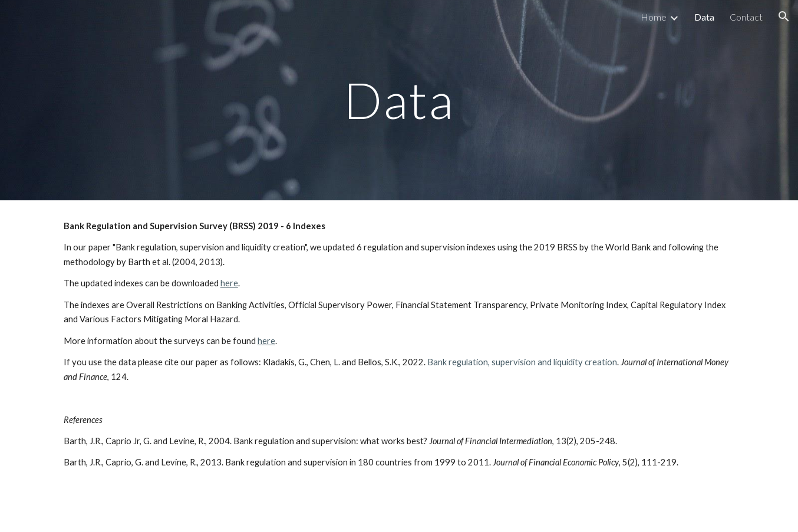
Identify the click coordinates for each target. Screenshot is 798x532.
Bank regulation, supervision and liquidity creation (522, 362)
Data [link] (704, 17)
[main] (399, 100)
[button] (784, 16)
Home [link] (654, 17)
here (229, 283)
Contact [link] (746, 17)
